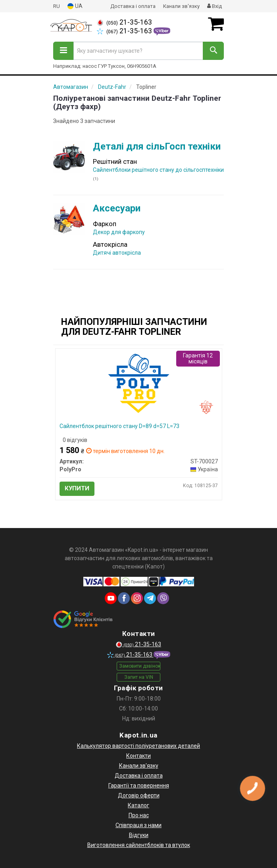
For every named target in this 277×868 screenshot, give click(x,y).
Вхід (214, 6)
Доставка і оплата (133, 6)
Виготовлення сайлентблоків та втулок (139, 845)
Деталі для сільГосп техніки (157, 146)
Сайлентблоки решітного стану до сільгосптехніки (158, 170)
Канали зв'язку (181, 6)
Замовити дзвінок (140, 666)
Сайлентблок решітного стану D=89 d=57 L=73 (119, 426)
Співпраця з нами (138, 825)
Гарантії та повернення (139, 785)
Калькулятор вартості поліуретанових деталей (138, 746)
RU (57, 6)
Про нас (139, 815)
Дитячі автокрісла (117, 253)
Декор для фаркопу (119, 232)
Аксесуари (117, 208)
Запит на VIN (139, 677)
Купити (77, 488)
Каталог (138, 805)
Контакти (138, 756)
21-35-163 (124, 22)
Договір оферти (139, 795)
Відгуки (139, 835)
